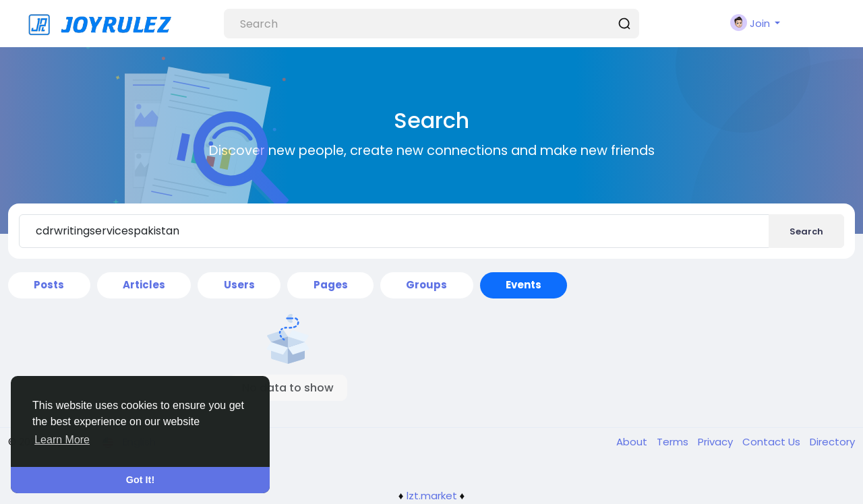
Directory (832, 442)
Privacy (717, 442)
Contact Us (773, 442)
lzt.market (432, 496)
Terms (674, 442)
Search (806, 231)
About (633, 442)
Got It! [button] (140, 480)
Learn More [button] (62, 440)
